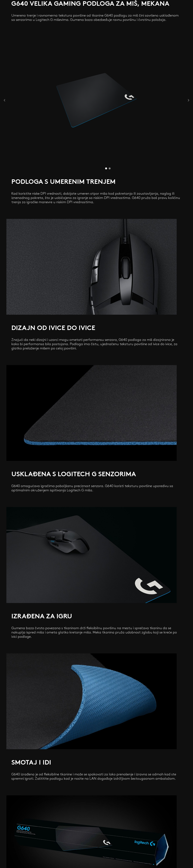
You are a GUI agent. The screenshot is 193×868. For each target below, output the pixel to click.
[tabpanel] (96, 100)
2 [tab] (110, 168)
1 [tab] (106, 168)
